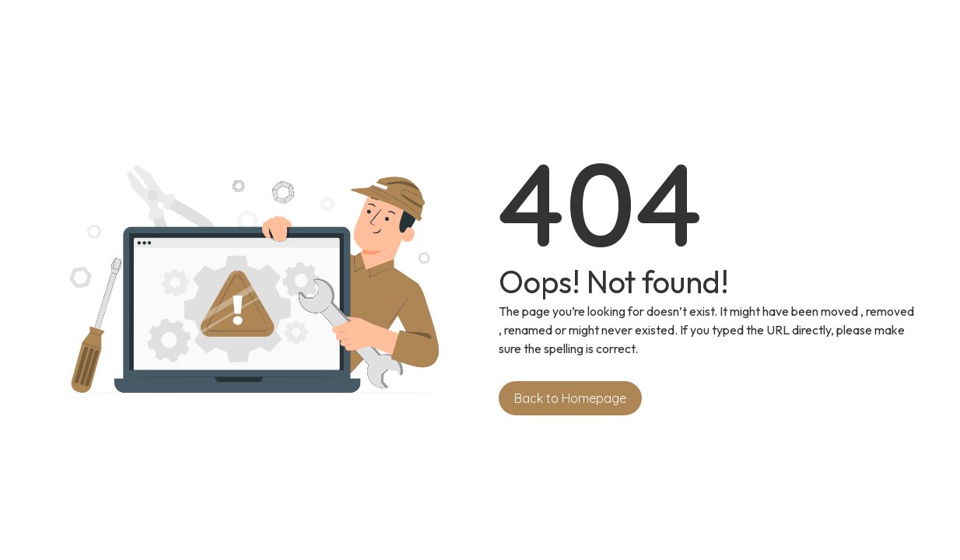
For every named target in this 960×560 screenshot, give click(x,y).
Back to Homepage (570, 398)
